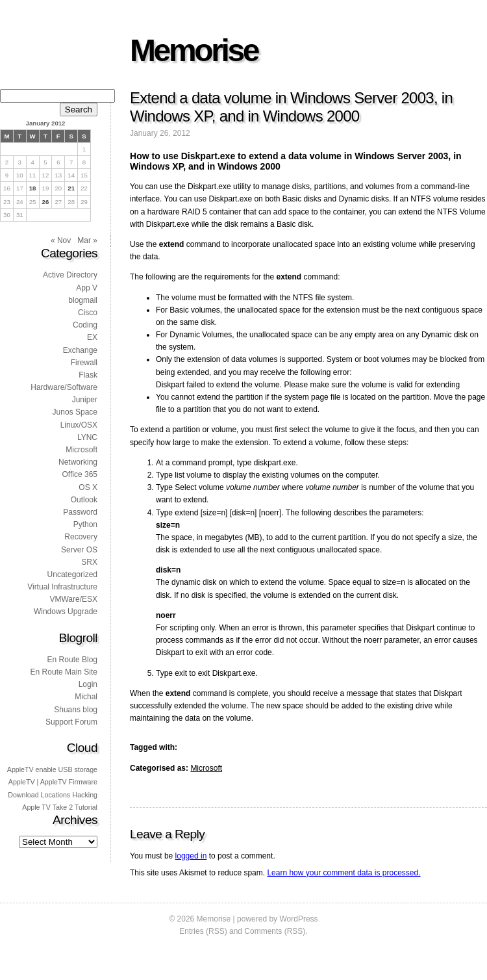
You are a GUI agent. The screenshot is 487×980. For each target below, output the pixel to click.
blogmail (83, 300)
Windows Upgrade (66, 612)
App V (87, 288)
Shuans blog (76, 710)
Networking (78, 462)
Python (85, 524)
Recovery (81, 537)
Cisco (88, 313)
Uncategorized (72, 574)
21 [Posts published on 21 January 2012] (71, 188)
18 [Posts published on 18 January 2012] (33, 188)
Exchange (80, 350)
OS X (88, 487)
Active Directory (70, 275)
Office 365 (80, 474)
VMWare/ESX (73, 599)
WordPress (298, 919)
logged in (191, 856)
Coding (85, 325)
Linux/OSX (79, 425)
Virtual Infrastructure (62, 587)
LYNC (87, 437)
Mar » (87, 240)
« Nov (61, 240)
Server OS (79, 550)
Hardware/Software (64, 387)
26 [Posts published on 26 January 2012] (46, 202)
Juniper (85, 400)
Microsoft (206, 768)
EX (92, 337)
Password (80, 512)
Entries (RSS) (203, 931)
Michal (86, 697)
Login (88, 684)
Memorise (194, 50)
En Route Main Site (64, 672)
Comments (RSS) (275, 931)
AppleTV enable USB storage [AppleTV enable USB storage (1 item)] (52, 769)
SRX (89, 562)
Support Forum (71, 722)
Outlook (84, 500)
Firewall (84, 363)
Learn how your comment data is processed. (343, 873)
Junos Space (75, 412)
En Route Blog (72, 660)
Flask (88, 375)
